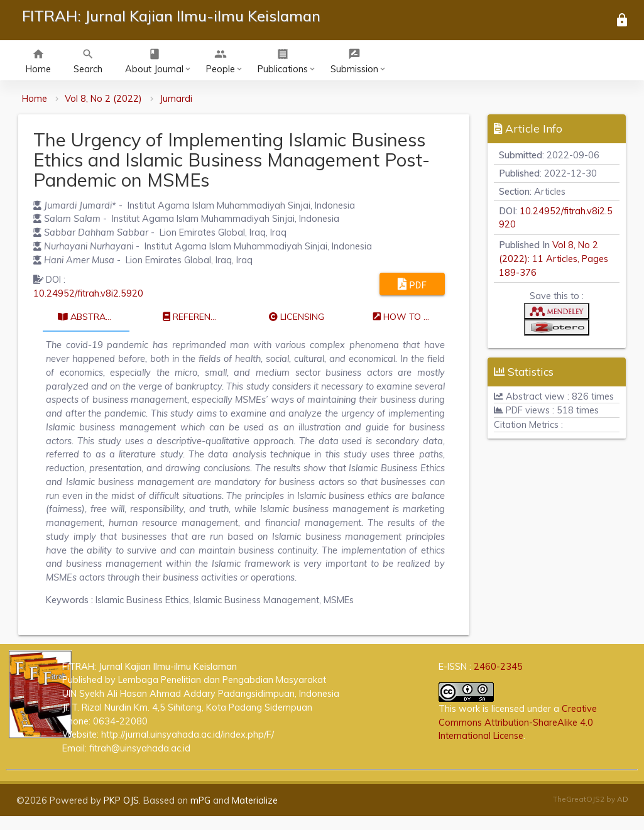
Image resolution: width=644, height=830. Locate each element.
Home (35, 98)
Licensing (297, 317)
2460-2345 (498, 666)
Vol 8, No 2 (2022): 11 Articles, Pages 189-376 (554, 259)
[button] (557, 314)
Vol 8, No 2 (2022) (103, 98)
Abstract (88, 317)
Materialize (255, 800)
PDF (412, 284)
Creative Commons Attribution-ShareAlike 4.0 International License (518, 722)
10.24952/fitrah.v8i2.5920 (88, 293)
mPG (200, 800)
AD (623, 799)
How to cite (408, 317)
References (195, 317)
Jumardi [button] (176, 98)
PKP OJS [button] (121, 800)
